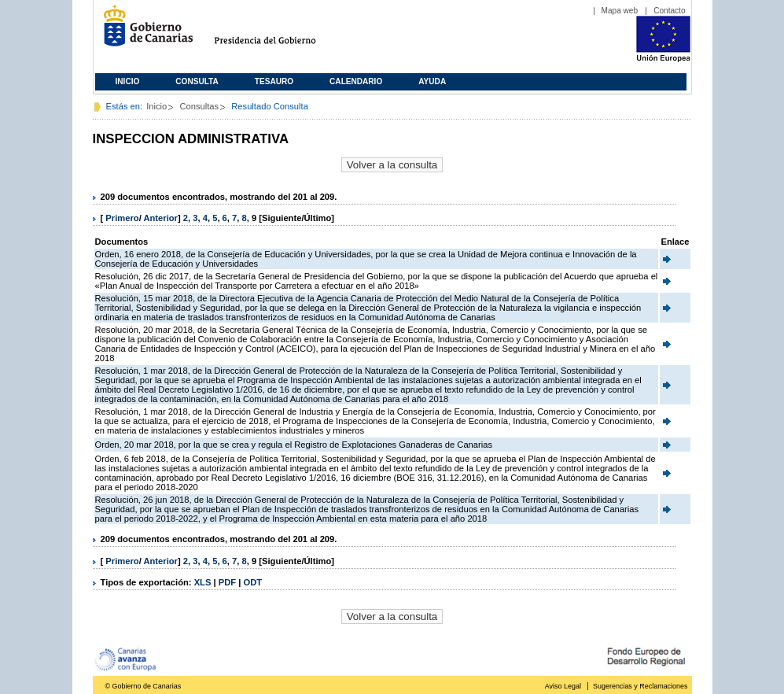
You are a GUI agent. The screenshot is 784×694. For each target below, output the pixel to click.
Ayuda (432, 81)
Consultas (199, 106)
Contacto (669, 11)
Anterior (160, 218)
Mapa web (620, 11)
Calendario (356, 81)
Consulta (197, 81)
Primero (122, 218)
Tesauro (274, 81)
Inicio (128, 81)
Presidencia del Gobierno (280, 32)
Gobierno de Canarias (144, 32)
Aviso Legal (563, 686)
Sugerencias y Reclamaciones (640, 686)
